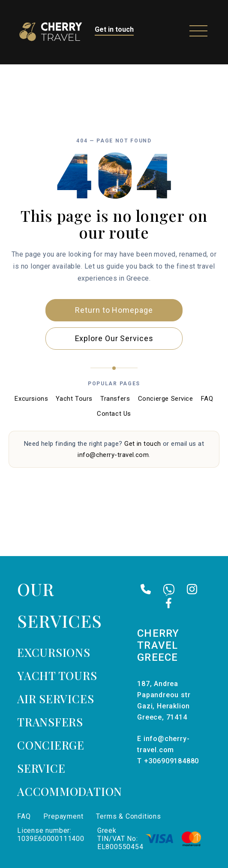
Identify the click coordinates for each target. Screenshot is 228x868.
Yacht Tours (74, 399)
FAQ (207, 399)
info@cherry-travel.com (113, 455)
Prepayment (63, 816)
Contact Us (114, 414)
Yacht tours (57, 676)
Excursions (31, 399)
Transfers (115, 399)
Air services (55, 699)
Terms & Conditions (128, 816)
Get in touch (114, 29)
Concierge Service (166, 399)
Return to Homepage (114, 310)
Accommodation (70, 791)
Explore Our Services (114, 338)
